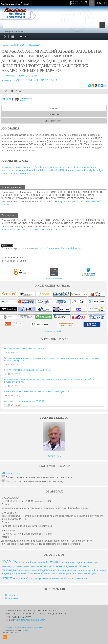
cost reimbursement (18, 173)
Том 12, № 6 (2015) (19, 45)
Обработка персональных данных (24, 628)
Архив (23, 37)
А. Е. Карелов (32, 76)
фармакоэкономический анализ (56, 167)
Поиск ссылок (13, 473)
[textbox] (54, 25)
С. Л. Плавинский (8, 76)
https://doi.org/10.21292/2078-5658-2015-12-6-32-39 (29, 230)
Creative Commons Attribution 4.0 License (59, 248)
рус (105, 3)
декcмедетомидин (11, 167)
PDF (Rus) (6, 99)
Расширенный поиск (13, 32)
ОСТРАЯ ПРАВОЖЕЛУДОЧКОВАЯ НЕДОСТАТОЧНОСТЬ (28, 370)
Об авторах (54, 114)
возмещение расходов (13, 170)
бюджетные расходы (85, 167)
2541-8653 (78, 4)
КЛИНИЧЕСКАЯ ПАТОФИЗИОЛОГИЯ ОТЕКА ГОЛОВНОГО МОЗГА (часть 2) (36, 392)
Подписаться (12, 598)
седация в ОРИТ (30, 167)
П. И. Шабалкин (21, 76)
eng (99, 3)
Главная (5, 45)
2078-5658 (78, 2)
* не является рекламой (54, 278)
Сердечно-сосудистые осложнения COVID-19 (24, 401)
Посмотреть (11, 595)
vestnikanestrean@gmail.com (30, 620)
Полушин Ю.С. (54, 456)
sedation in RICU (55, 170)
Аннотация (54, 108)
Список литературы (54, 121)
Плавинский (35, 45)
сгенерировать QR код (22, 99)
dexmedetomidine (36, 170)
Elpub (15, 632)
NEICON (26, 630)
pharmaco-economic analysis (80, 170)
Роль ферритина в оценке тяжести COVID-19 (24, 348)
